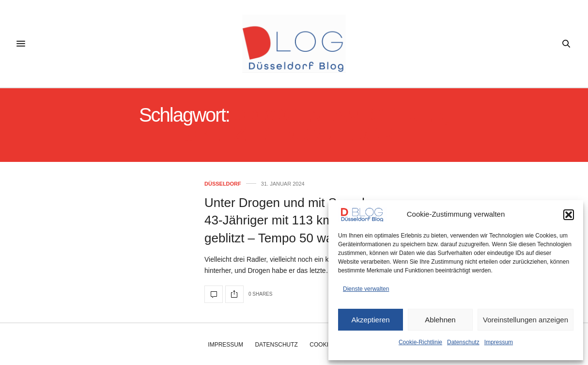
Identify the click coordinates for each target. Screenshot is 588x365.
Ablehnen (440, 320)
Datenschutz (463, 342)
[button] (569, 215)
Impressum (499, 342)
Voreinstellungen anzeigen (526, 320)
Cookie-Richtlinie (420, 342)
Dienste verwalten (366, 289)
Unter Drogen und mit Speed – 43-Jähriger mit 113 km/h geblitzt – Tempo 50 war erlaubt (292, 220)
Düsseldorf (223, 184)
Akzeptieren (370, 320)
